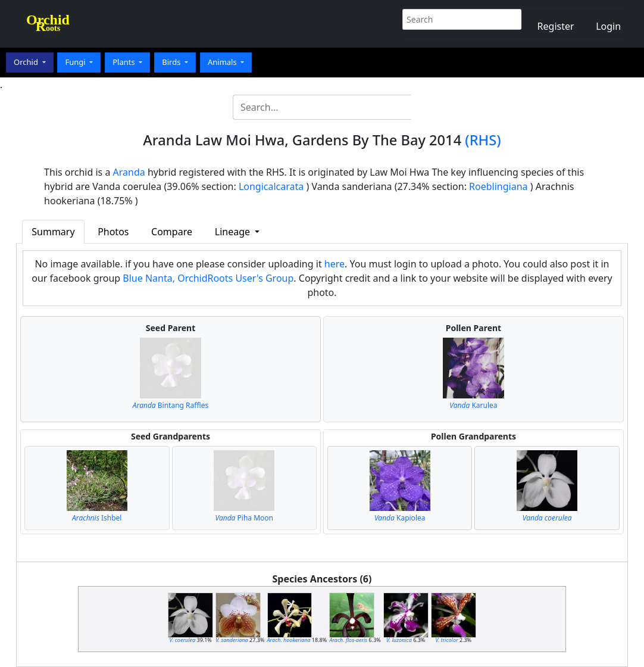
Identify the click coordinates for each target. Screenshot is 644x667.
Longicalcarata (271, 186)
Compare (172, 232)
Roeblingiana (498, 186)
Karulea (473, 405)
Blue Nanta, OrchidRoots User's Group (208, 278)
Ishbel (97, 518)
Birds (172, 62)
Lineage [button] (234, 232)
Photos (113, 232)
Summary (53, 232)
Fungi (76, 62)
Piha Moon (245, 518)
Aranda (129, 172)
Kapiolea (400, 518)
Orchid (27, 62)
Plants (125, 62)
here (334, 264)
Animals (223, 62)
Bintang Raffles (171, 405)
